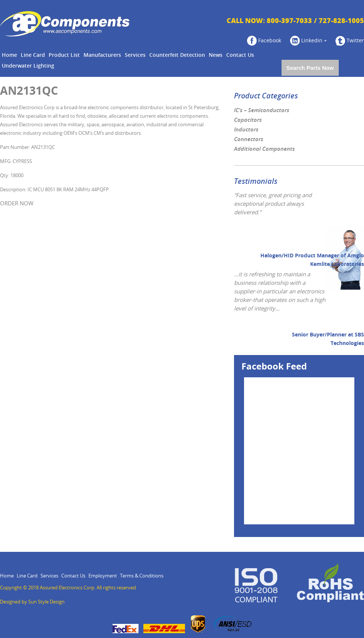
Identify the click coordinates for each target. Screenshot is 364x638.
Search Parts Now (310, 68)
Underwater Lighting (28, 66)
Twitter (350, 41)
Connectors (249, 139)
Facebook (264, 41)
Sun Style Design (46, 602)
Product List (64, 55)
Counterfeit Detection (177, 55)
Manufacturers (102, 55)
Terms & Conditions (142, 576)
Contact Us (240, 55)
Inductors (246, 130)
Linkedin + (308, 41)
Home (9, 55)
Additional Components (264, 149)
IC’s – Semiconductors (262, 110)
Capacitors (248, 120)
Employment (103, 576)
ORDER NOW (17, 204)
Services (135, 55)
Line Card (33, 55)
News (216, 55)
